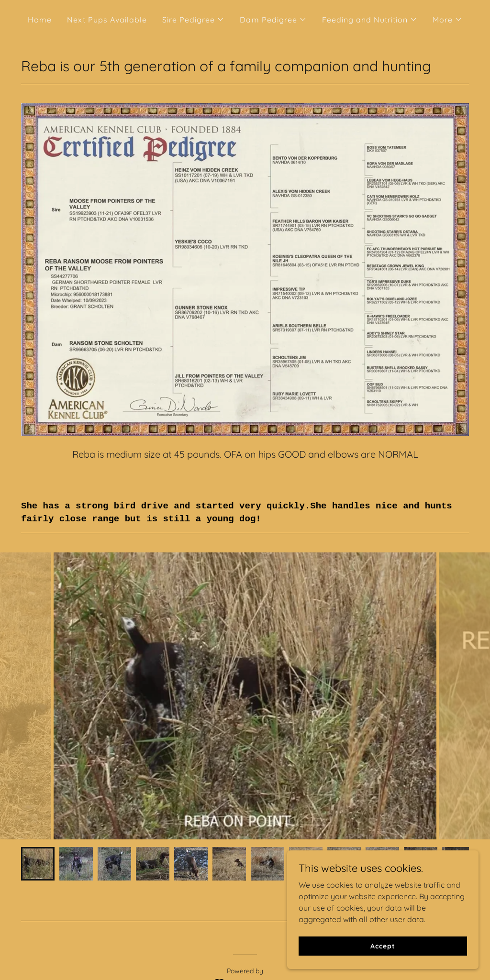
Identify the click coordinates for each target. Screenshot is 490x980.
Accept (383, 946)
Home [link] (40, 20)
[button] (193, 20)
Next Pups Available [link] (107, 20)
